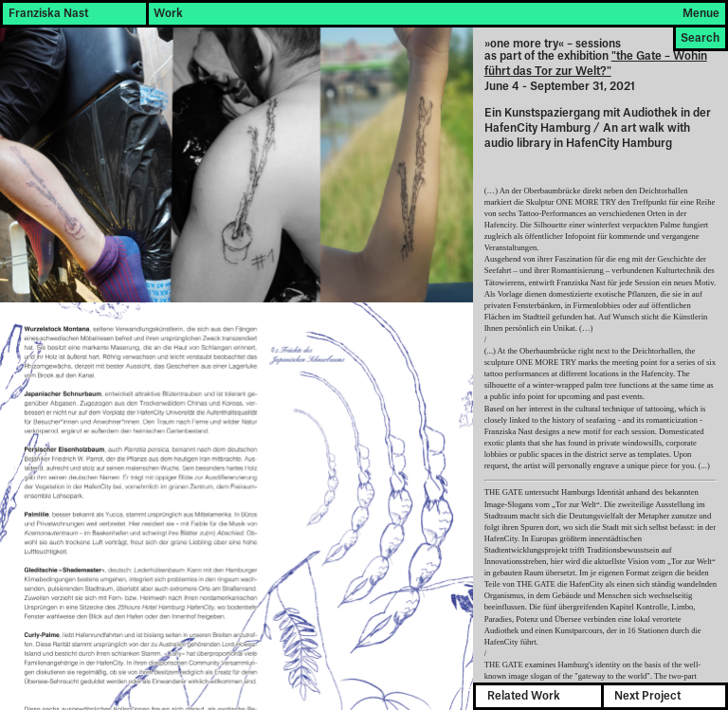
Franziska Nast (48, 14)
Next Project (647, 696)
